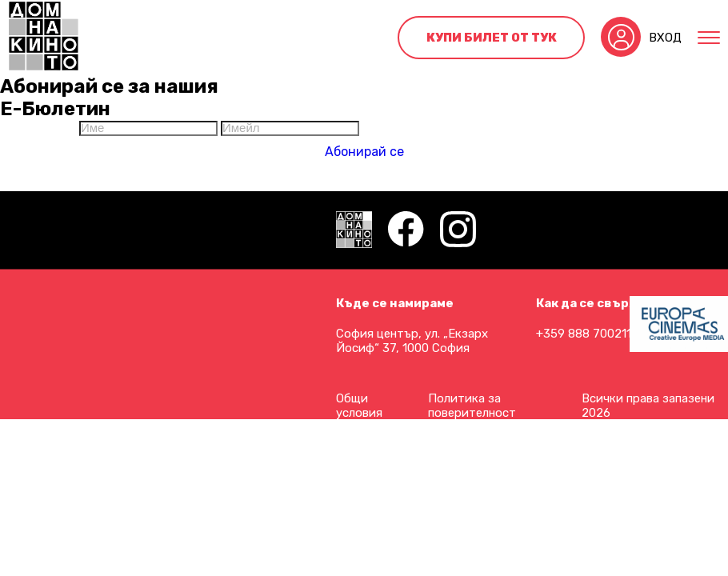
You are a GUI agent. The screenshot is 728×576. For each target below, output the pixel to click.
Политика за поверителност (472, 406)
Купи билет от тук (492, 38)
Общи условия (359, 406)
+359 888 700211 (584, 334)
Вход (665, 38)
